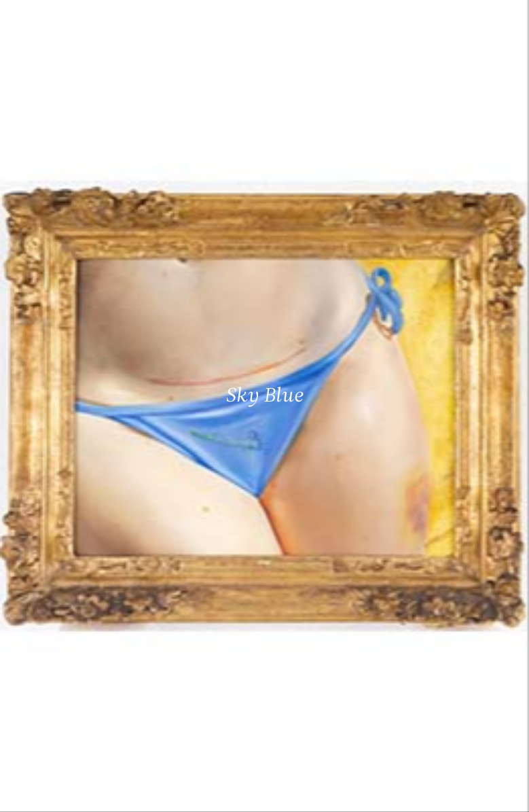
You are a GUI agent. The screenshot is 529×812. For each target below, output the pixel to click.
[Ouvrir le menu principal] (502, 20)
